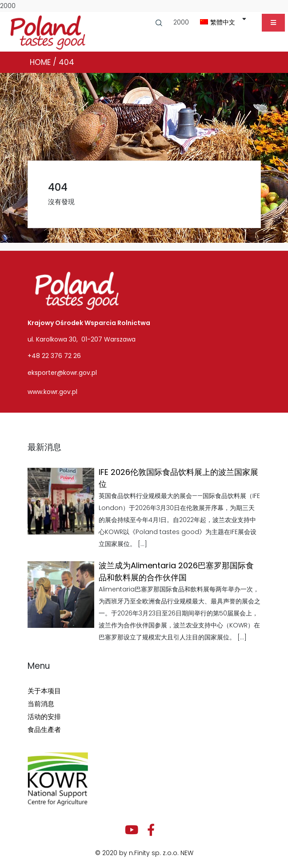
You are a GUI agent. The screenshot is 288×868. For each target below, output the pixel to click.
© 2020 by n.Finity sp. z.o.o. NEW (144, 853)
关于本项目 (44, 691)
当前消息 (41, 704)
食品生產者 (44, 729)
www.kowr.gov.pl (52, 392)
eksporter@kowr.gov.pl (62, 373)
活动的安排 (44, 717)
